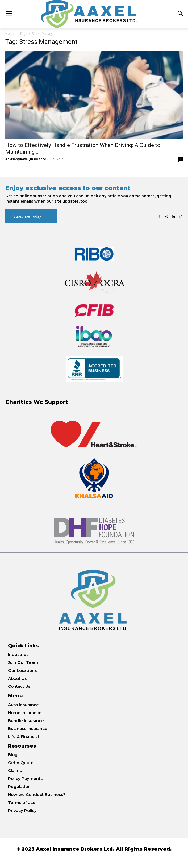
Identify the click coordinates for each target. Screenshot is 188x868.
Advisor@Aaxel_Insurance (26, 159)
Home (10, 34)
